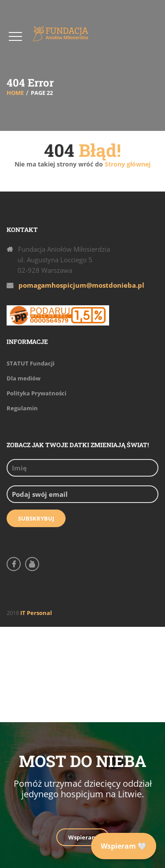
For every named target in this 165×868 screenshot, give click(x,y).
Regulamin (22, 408)
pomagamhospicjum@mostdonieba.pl (81, 285)
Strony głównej (127, 164)
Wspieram (83, 837)
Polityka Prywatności (37, 393)
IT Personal (36, 613)
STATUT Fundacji (31, 363)
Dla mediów (24, 378)
